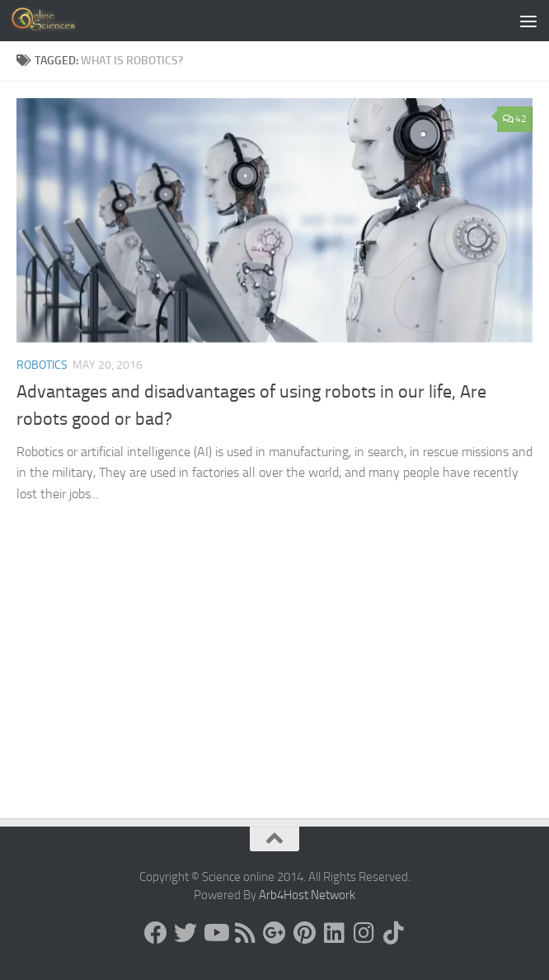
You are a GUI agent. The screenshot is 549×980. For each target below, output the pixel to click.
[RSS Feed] (245, 933)
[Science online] (156, 933)
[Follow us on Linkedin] (334, 933)
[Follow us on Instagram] (364, 933)
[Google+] (274, 933)
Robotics (42, 365)
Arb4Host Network (307, 895)
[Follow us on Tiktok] (393, 933)
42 (515, 119)
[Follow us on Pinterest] (304, 933)
